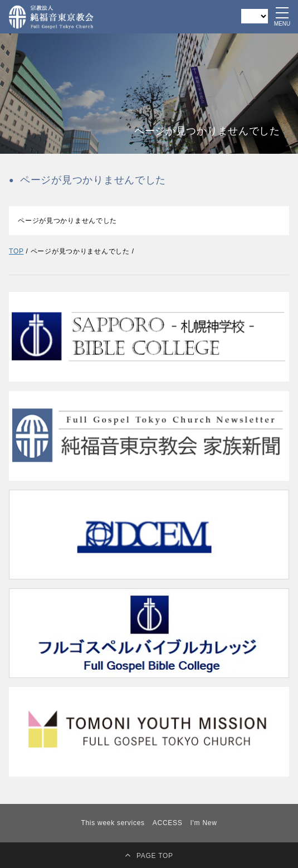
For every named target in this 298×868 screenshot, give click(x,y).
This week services (113, 823)
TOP (16, 251)
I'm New (204, 823)
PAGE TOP (155, 856)
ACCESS (168, 823)
